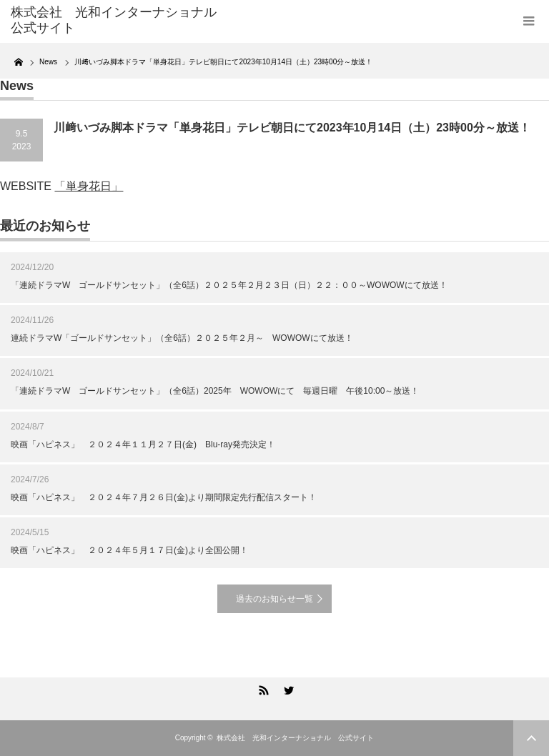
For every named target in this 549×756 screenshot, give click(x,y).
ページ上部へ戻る (531, 738)
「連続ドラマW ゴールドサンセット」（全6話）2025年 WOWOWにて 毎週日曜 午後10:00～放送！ (215, 391)
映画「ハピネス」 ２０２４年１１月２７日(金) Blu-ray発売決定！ (143, 444)
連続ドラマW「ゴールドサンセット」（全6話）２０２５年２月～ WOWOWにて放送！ (182, 338)
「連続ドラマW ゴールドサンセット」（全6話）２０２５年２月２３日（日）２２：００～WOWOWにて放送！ (229, 285)
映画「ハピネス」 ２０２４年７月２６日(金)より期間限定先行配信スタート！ (164, 497)
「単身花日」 (89, 186)
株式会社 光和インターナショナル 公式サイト (295, 738)
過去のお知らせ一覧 (274, 599)
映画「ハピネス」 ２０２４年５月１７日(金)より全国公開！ (129, 550)
